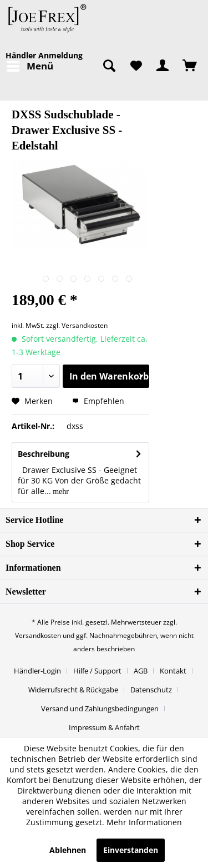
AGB (141, 671)
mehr (60, 492)
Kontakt (173, 671)
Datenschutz (151, 690)
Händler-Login (37, 671)
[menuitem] (29, 66)
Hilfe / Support (97, 671)
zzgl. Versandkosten (77, 325)
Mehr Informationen (144, 822)
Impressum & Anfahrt (104, 727)
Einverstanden (131, 850)
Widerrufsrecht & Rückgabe (73, 690)
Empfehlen (98, 401)
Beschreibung (44, 454)
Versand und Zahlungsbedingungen (100, 709)
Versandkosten (38, 635)
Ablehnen (68, 850)
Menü (30, 65)
